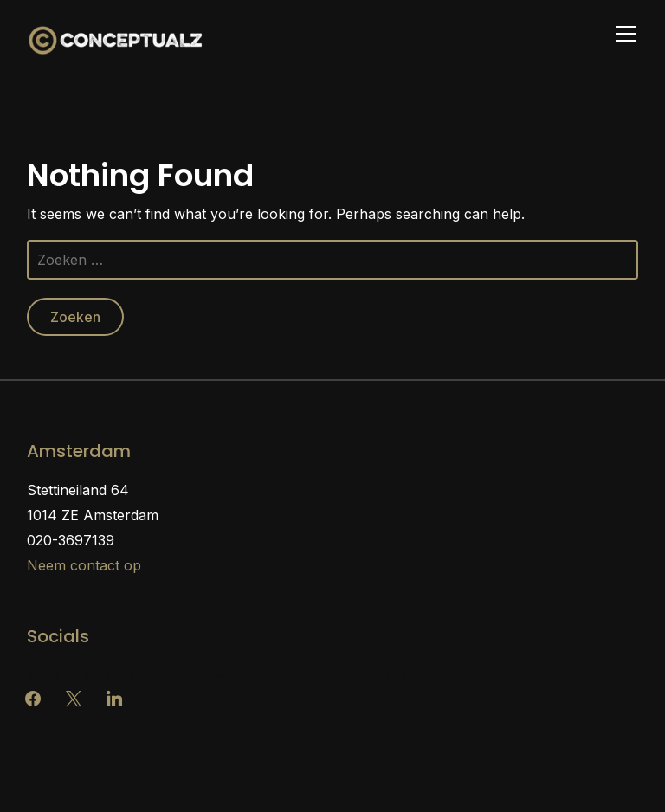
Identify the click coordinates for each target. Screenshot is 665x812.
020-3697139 (71, 540)
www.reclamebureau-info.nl (118, 675)
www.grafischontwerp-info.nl (310, 675)
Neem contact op (84, 565)
